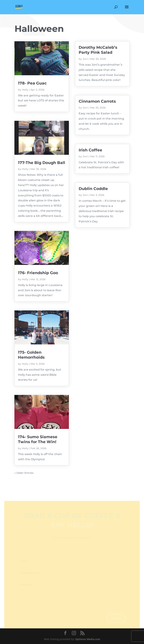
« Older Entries (24, 473)
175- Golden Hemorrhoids (31, 355)
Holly (25, 90)
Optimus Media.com (88, 639)
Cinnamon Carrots (97, 101)
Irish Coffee (90, 150)
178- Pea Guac (32, 83)
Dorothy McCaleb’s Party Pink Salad (98, 50)
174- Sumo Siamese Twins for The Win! (38, 439)
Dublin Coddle (93, 189)
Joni (85, 59)
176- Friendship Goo (38, 273)
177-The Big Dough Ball (42, 163)
